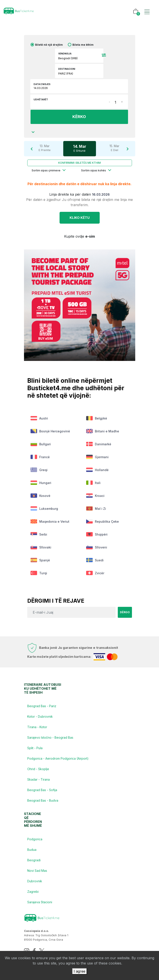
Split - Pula (35, 748)
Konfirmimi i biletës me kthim (79, 163)
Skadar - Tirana (38, 779)
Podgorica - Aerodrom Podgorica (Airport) (58, 758)
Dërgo (125, 612)
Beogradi (34, 860)
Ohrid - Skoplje (38, 769)
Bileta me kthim (83, 45)
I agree (79, 971)
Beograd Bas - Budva (43, 800)
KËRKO (79, 117)
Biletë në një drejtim (49, 45)
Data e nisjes (42, 84)
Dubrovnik (35, 881)
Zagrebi (33, 892)
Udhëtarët (41, 99)
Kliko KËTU (80, 218)
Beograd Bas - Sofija (42, 790)
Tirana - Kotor (37, 727)
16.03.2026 (101, 194)
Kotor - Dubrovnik (40, 716)
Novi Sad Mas (37, 871)
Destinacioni (67, 69)
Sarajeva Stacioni (40, 902)
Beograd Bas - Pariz (42, 706)
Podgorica (35, 839)
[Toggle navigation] (147, 7)
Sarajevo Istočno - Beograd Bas (50, 737)
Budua (32, 850)
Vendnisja (65, 54)
